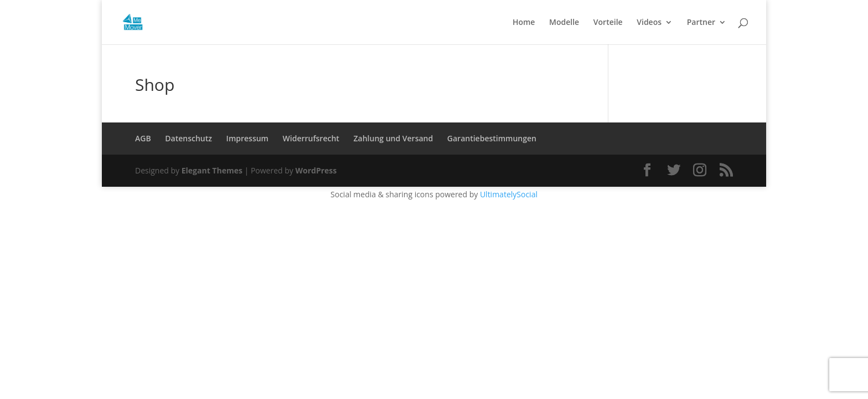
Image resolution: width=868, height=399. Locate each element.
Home (524, 23)
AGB (143, 138)
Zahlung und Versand (394, 138)
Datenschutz (188, 138)
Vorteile (608, 23)
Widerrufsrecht (311, 138)
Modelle (564, 23)
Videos (649, 23)
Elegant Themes (212, 170)
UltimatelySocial (509, 194)
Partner (701, 23)
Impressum (247, 138)
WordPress (316, 170)
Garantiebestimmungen (492, 138)
